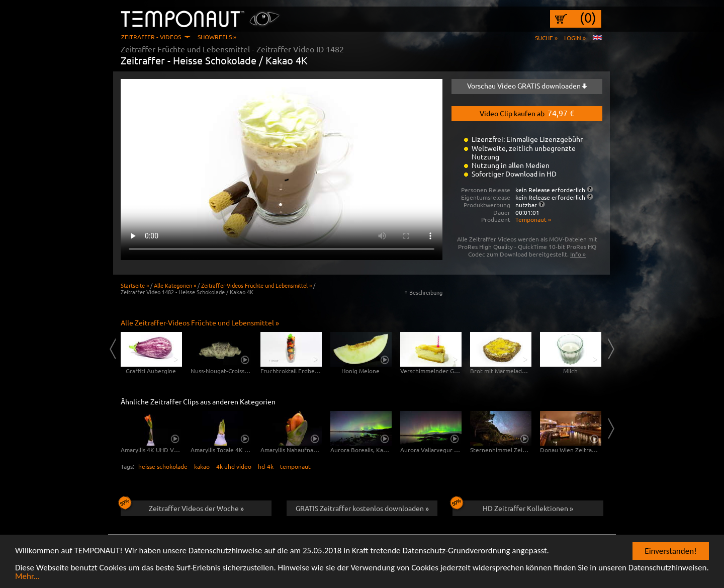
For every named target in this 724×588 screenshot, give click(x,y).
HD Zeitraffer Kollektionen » (513, 507)
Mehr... (27, 577)
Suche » (546, 38)
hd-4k (266, 466)
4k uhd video (234, 466)
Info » (578, 254)
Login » (575, 38)
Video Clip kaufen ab (527, 113)
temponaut (295, 466)
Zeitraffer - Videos (151, 37)
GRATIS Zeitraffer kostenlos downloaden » (362, 508)
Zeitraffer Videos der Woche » (182, 507)
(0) (588, 18)
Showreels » (217, 37)
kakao (202, 466)
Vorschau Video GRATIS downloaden (527, 86)
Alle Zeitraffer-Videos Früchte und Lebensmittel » (200, 322)
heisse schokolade (163, 466)
